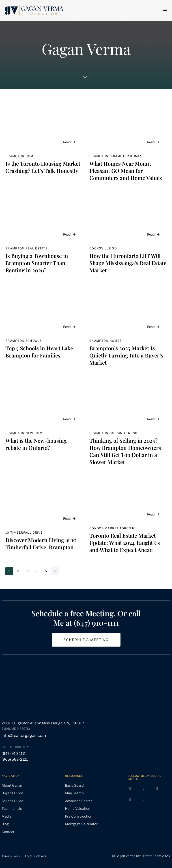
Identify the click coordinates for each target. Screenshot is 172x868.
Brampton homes (21, 156)
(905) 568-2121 (15, 759)
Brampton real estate (26, 248)
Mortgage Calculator (81, 824)
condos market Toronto (113, 528)
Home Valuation (78, 809)
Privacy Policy (11, 856)
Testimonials (12, 809)
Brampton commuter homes (116, 156)
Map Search (74, 793)
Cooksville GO (103, 248)
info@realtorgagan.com (24, 735)
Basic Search (75, 786)
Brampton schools (24, 341)
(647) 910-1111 (14, 754)
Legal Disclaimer (36, 856)
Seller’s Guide (12, 801)
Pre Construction (79, 816)
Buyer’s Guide (12, 793)
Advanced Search (79, 801)
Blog (5, 824)
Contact (8, 832)
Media (6, 816)
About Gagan (12, 786)
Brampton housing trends (114, 433)
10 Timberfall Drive (24, 532)
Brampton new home (25, 433)
